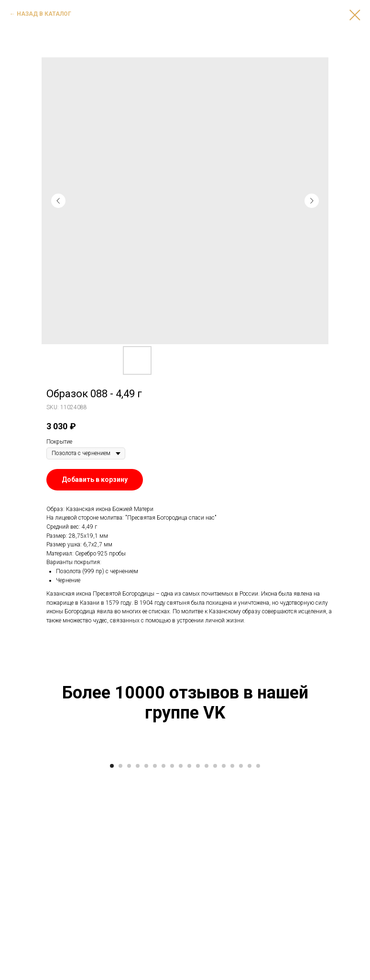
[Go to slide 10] (189, 966)
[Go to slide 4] (138, 966)
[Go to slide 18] (258, 966)
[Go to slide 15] (232, 966)
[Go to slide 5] (146, 966)
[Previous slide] (19, 851)
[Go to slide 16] (241, 966)
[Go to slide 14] (224, 966)
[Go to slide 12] (207, 966)
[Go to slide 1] (112, 966)
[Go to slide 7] (163, 966)
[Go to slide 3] (129, 966)
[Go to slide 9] (181, 966)
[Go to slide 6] (155, 966)
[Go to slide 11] (198, 966)
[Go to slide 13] (215, 966)
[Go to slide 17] (250, 966)
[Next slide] (351, 851)
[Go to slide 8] (172, 966)
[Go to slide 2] (120, 966)
